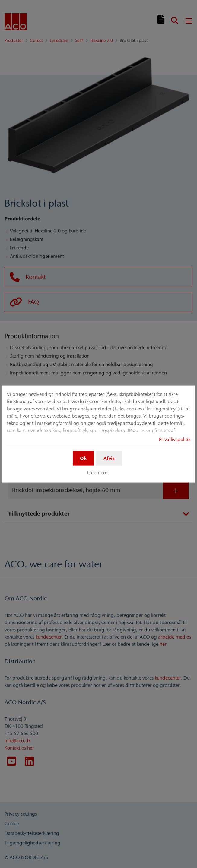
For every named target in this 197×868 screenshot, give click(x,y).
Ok (83, 458)
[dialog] (99, 434)
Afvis (109, 458)
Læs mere (97, 472)
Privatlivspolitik (175, 439)
